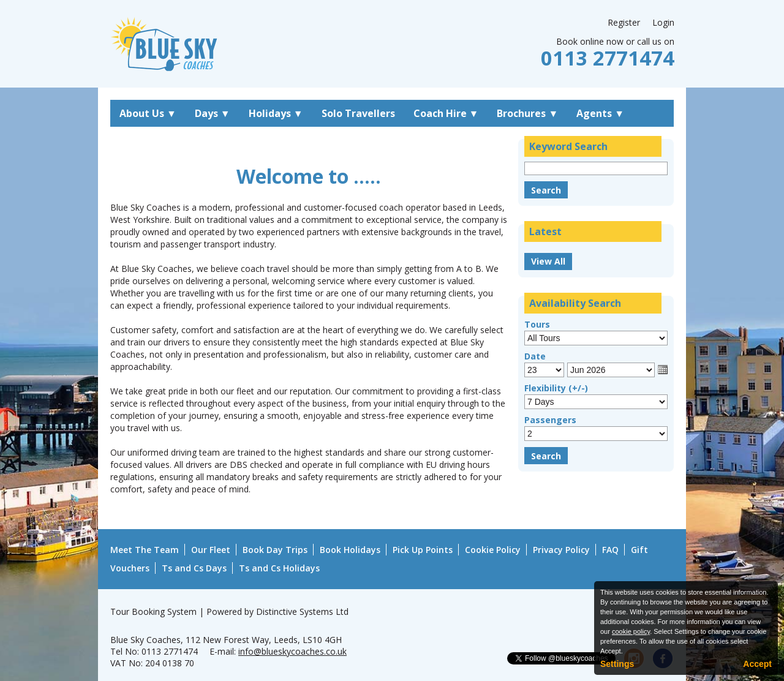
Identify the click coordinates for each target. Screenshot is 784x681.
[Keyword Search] (596, 168)
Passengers (550, 420)
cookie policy (631, 631)
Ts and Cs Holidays (279, 568)
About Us (148, 113)
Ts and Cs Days (194, 568)
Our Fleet (211, 550)
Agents (600, 113)
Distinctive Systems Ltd (302, 611)
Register (624, 22)
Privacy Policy (561, 550)
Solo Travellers (358, 113)
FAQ (610, 550)
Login (663, 22)
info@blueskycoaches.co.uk (292, 651)
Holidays (276, 113)
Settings (617, 664)
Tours (537, 324)
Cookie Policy (493, 550)
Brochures (527, 113)
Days (213, 113)
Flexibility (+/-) (556, 388)
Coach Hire (446, 113)
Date (535, 356)
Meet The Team (145, 550)
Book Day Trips (275, 550)
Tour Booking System (153, 611)
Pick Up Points (423, 550)
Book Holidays (350, 550)
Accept (757, 664)
